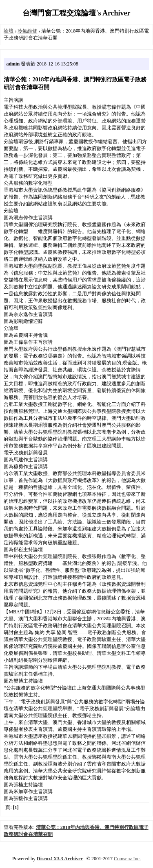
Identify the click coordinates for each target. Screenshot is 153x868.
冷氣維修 (27, 31)
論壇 (9, 31)
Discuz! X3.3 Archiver (60, 859)
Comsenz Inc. (127, 859)
